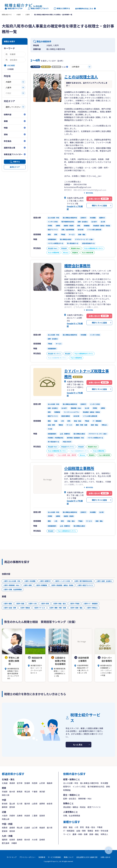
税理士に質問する (62, 9)
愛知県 (12, 807)
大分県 (35, 840)
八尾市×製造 (20, 604)
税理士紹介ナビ (7, 15)
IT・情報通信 (69, 831)
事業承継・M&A (85, 799)
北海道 (5, 783)
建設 (65, 827)
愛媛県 (5, 831)
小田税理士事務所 (79, 468)
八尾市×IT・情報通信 (90, 604)
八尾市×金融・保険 (10, 608)
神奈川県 (6, 795)
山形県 (42, 783)
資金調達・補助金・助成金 (74, 807)
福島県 (50, 783)
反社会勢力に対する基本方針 (87, 857)
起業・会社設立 (70, 799)
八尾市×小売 (32, 604)
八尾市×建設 (8, 604)
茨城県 (5, 792)
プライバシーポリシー (27, 857)
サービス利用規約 (54, 857)
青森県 (12, 783)
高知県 (12, 831)
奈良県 (27, 816)
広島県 (27, 828)
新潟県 (5, 804)
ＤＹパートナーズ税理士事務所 (87, 374)
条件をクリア (15, 167)
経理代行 (67, 787)
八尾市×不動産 (75, 604)
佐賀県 (12, 840)
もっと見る (78, 745)
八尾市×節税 (27, 585)
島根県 (12, 828)
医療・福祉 (94, 834)
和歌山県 (6, 819)
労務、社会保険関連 (72, 816)
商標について (69, 857)
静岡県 (5, 807)
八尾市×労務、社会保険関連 (13, 589)
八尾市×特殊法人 (92, 608)
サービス (67, 834)
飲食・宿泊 (90, 827)
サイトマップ (12, 857)
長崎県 (20, 840)
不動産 (100, 827)
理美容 (90, 831)
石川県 (20, 804)
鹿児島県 (6, 843)
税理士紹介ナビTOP (14, 9)
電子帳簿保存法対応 (96, 787)
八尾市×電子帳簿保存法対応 (83, 581)
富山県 (12, 804)
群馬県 (20, 792)
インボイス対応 (79, 787)
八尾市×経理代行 (45, 581)
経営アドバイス (94, 807)
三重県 (35, 816)
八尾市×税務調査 (41, 585)
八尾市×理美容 (25, 608)
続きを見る (90, 193)
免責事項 (42, 857)
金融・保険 (81, 831)
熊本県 (27, 840)
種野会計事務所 (77, 266)
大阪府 (18, 15)
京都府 (12, 816)
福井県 (27, 804)
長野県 (42, 804)
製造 (71, 827)
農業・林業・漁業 (80, 834)
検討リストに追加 (99, 205)
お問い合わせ (105, 857)
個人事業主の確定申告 (89, 783)
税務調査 (67, 790)
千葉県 (35, 792)
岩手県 (20, 783)
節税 (108, 787)
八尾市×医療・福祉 (76, 608)
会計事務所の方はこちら (84, 9)
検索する (16, 162)
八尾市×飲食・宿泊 (59, 604)
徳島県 (42, 828)
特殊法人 (104, 834)
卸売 (82, 827)
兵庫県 (20, 816)
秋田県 (35, 783)
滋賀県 (42, 816)
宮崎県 (42, 840)
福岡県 (5, 840)
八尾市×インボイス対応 (62, 581)
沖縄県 (14, 843)
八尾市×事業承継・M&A (11, 585)
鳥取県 (5, 828)
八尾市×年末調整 (30, 581)
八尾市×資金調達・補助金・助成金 (62, 585)
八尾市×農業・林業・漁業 (57, 608)
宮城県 (27, 783)
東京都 (42, 792)
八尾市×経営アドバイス (85, 585)
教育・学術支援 (102, 831)
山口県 (35, 828)
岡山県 (20, 828)
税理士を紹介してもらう (38, 9)
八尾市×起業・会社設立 (104, 581)
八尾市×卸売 (45, 604)
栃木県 (12, 792)
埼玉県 (27, 792)
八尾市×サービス (39, 608)
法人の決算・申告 (71, 783)
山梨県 (35, 804)
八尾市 (27, 15)
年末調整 (104, 783)
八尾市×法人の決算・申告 (12, 581)
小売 (76, 827)
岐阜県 (50, 804)
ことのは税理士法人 (81, 77)
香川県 (50, 828)
